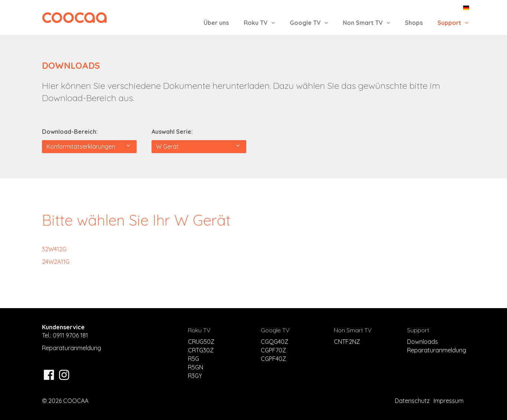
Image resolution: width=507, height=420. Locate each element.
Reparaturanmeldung (71, 348)
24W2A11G (56, 262)
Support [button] (453, 23)
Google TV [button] (309, 23)
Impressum (448, 401)
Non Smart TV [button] (366, 23)
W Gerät (198, 146)
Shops (414, 23)
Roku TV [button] (259, 23)
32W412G (54, 249)
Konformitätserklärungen (88, 146)
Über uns (216, 23)
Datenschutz (412, 401)
